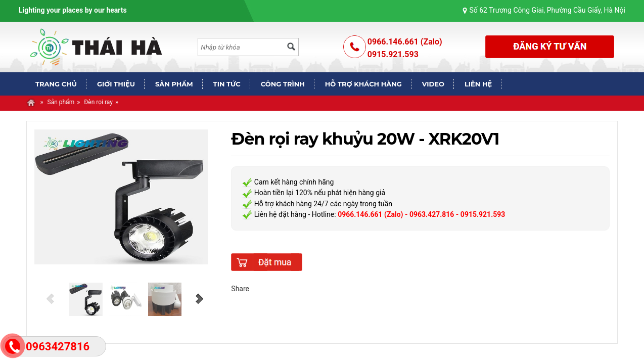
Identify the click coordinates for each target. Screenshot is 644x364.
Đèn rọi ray (98, 102)
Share (240, 289)
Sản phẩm (61, 102)
